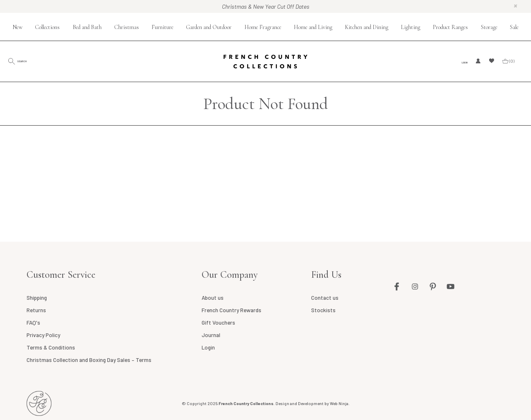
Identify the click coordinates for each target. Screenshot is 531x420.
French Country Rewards (231, 310)
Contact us (324, 298)
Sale (514, 27)
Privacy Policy (43, 335)
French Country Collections (266, 61)
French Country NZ (39, 403)
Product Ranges (450, 27)
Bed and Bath (87, 27)
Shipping (37, 298)
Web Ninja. (340, 403)
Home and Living (313, 27)
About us (212, 298)
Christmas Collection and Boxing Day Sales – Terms (89, 360)
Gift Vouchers (218, 323)
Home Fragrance (263, 27)
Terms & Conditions (51, 347)
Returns (36, 310)
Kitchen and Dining (367, 27)
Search (35, 61)
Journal (210, 335)
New (17, 27)
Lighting (410, 27)
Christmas (127, 27)
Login (460, 61)
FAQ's (33, 323)
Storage (489, 27)
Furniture (162, 27)
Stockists (323, 310)
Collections (47, 27)
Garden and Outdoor (209, 27)
